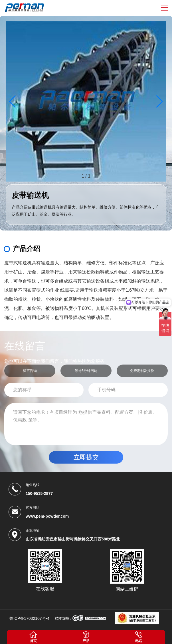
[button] (160, 102)
